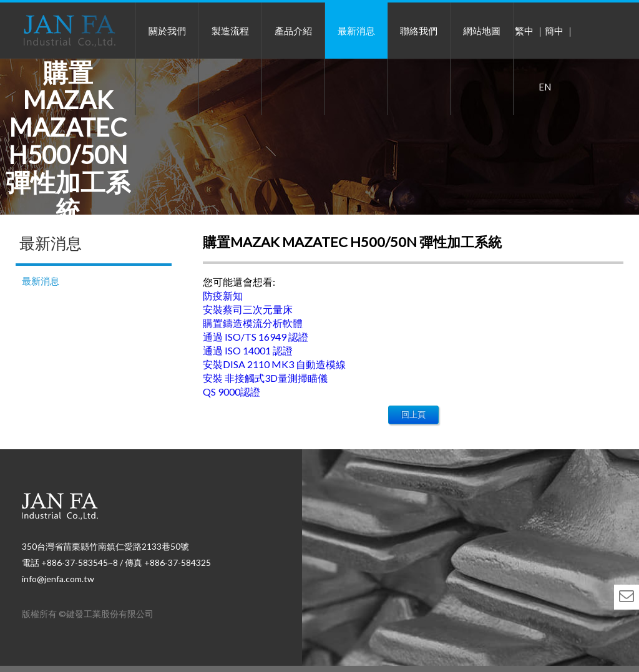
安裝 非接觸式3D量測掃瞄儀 (265, 378)
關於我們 (167, 31)
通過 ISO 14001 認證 (248, 350)
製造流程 (230, 31)
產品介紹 (293, 31)
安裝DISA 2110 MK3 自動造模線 (274, 364)
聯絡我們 (419, 31)
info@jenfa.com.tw (58, 579)
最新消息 (356, 31)
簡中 (554, 31)
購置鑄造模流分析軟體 (253, 323)
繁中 (524, 31)
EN (545, 87)
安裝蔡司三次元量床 (248, 309)
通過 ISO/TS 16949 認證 (256, 337)
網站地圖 (482, 31)
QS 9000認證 (232, 392)
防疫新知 (223, 295)
